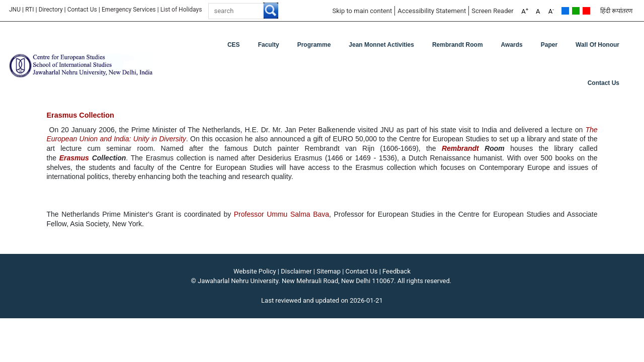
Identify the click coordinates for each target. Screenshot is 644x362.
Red (586, 11)
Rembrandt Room (458, 45)
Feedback (396, 271)
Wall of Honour (597, 45)
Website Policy (255, 271)
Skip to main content (362, 11)
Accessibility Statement (432, 11)
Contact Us (82, 10)
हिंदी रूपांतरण (616, 11)
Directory (51, 10)
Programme (314, 45)
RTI (29, 10)
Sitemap (329, 271)
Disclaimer (296, 271)
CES (234, 45)
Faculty (269, 45)
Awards (512, 45)
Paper (549, 45)
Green (576, 11)
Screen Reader (493, 11)
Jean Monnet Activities (381, 45)
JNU (15, 10)
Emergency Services (129, 10)
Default (565, 11)
